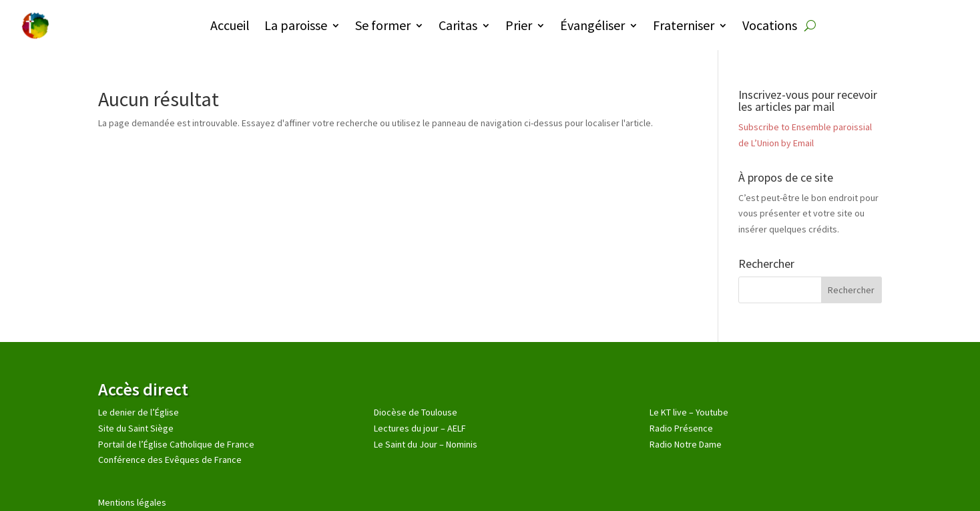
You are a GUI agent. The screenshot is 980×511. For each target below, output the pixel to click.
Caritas (458, 25)
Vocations (770, 25)
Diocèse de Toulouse (416, 412)
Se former (383, 25)
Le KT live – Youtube (689, 412)
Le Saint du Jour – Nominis (426, 444)
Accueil (230, 25)
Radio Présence (681, 428)
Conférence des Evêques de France (170, 460)
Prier (519, 25)
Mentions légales (132, 502)
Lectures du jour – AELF (420, 428)
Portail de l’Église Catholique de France (176, 444)
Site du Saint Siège (136, 428)
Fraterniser (684, 25)
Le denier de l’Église (139, 412)
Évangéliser (592, 25)
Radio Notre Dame (686, 444)
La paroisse (296, 25)
